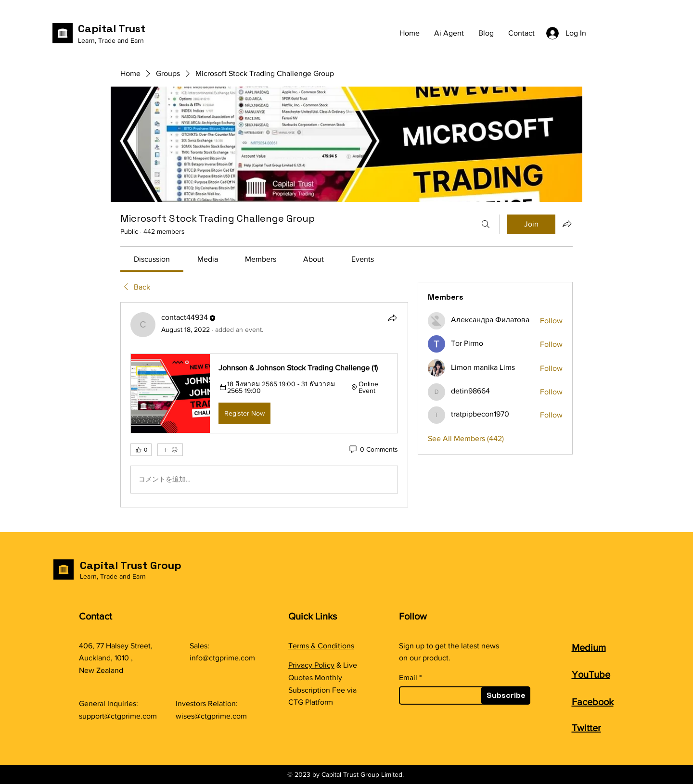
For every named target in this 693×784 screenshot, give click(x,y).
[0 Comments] (373, 450)
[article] (264, 405)
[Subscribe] (506, 695)
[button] (264, 393)
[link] (152, 259)
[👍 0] (141, 450)
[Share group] (567, 224)
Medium (589, 647)
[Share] (392, 318)
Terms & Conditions (321, 646)
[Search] (486, 224)
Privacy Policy (311, 665)
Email (408, 678)
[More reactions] (170, 450)
